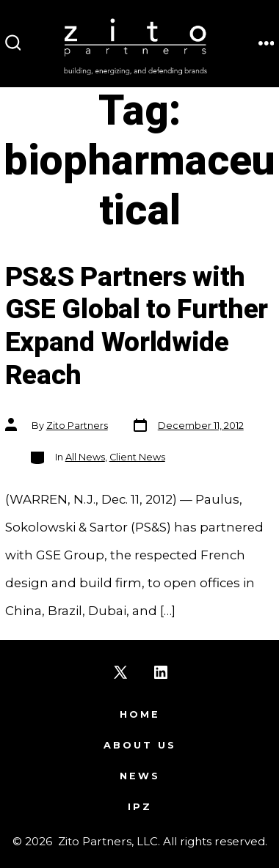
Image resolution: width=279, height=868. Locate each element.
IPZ (140, 807)
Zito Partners (77, 426)
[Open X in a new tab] (120, 672)
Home (140, 714)
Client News (137, 457)
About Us (140, 745)
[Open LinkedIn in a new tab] (161, 672)
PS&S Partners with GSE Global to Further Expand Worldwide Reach (137, 327)
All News (85, 457)
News (140, 776)
